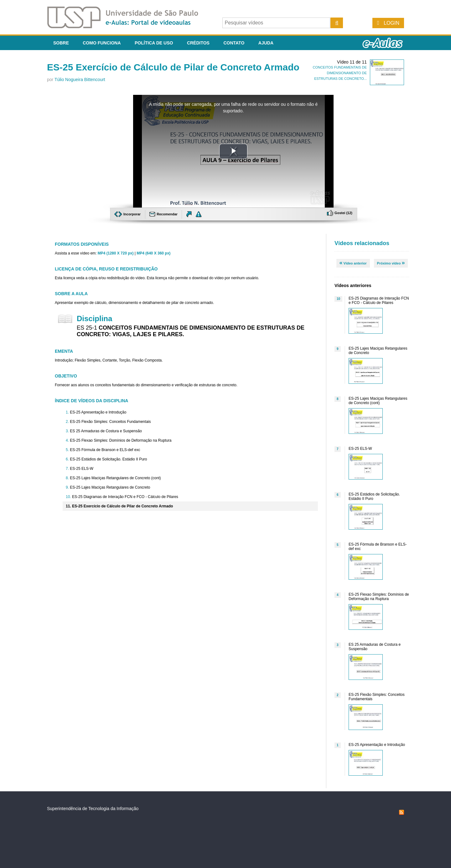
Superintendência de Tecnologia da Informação (93, 809)
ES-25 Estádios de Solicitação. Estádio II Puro (108, 459)
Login (391, 23)
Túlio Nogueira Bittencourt (80, 80)
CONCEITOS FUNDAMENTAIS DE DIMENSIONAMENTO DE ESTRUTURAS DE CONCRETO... (340, 73)
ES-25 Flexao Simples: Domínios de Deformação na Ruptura (121, 440)
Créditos (198, 43)
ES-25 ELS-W (82, 469)
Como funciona (102, 43)
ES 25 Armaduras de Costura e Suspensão (106, 431)
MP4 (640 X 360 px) (153, 253)
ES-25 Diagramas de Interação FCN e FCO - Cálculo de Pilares (125, 497)
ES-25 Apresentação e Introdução (98, 412)
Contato (234, 43)
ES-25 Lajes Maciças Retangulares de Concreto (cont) (115, 478)
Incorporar (128, 214)
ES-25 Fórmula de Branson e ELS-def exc (105, 450)
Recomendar (164, 214)
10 (338, 299)
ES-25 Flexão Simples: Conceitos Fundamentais (110, 422)
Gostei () (340, 213)
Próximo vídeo (391, 263)
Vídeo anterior (353, 263)
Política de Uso (154, 43)
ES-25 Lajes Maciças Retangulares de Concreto (110, 487)
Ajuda (266, 43)
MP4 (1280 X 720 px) (116, 253)
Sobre (61, 43)
